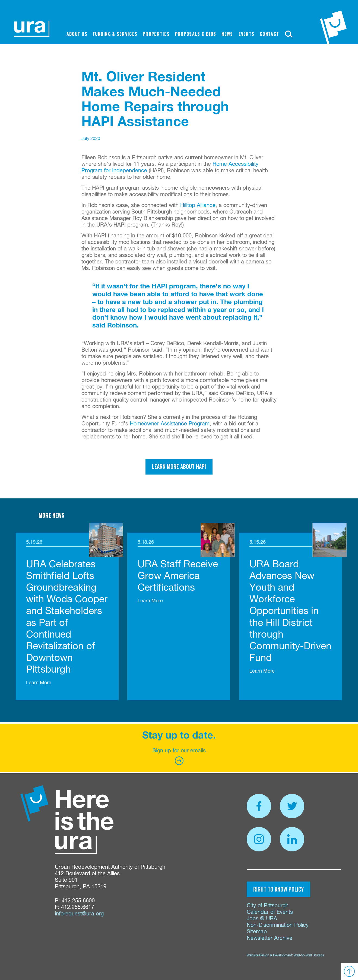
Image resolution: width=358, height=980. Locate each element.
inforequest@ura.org (79, 914)
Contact (269, 34)
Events (247, 34)
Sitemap (257, 932)
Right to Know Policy (278, 889)
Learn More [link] (39, 683)
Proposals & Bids (196, 34)
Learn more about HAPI (179, 466)
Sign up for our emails (179, 757)
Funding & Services (115, 34)
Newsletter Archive (270, 938)
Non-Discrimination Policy (278, 925)
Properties (156, 34)
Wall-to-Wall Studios (309, 956)
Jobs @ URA (262, 919)
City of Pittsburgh (268, 906)
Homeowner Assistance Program (170, 424)
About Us (77, 34)
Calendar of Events (270, 912)
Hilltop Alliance (198, 206)
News (227, 34)
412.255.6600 (78, 901)
